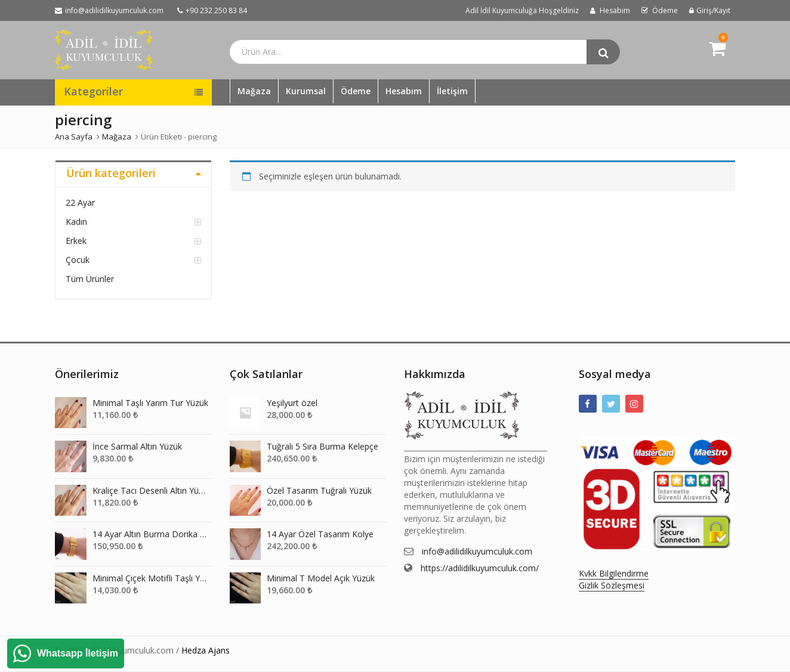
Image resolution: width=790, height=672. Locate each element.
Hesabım (404, 91)
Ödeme (356, 91)
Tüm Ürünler (90, 279)
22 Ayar (80, 202)
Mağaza (254, 91)
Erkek (76, 241)
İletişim (452, 91)
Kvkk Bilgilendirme (614, 573)
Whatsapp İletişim (78, 653)
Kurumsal (306, 91)
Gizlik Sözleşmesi (612, 585)
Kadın (76, 222)
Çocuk (78, 260)
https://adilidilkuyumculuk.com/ (480, 568)
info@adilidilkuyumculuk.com (477, 551)
